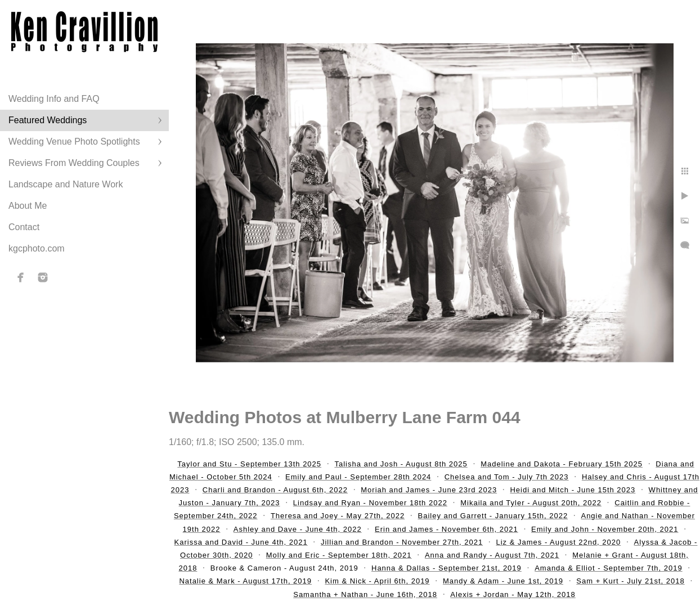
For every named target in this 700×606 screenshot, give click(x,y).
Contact (24, 227)
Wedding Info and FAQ (54, 99)
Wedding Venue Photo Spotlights (74, 142)
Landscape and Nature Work (66, 184)
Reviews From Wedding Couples (74, 163)
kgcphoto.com (37, 248)
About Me (28, 206)
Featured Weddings (48, 120)
